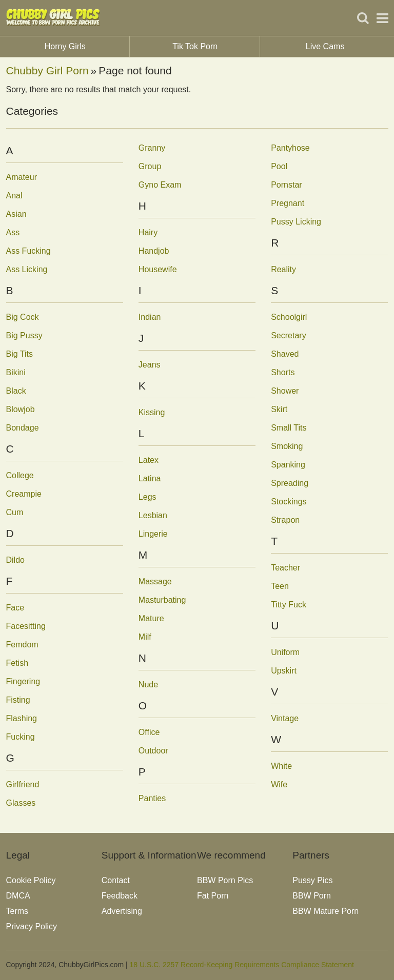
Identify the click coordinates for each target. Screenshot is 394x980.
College (20, 475)
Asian (16, 214)
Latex (149, 460)
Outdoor (153, 751)
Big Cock (23, 317)
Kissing (152, 412)
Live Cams (325, 46)
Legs (147, 497)
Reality (283, 269)
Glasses (21, 803)
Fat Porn (213, 896)
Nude (148, 685)
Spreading (290, 483)
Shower (285, 391)
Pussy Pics (312, 880)
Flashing (22, 718)
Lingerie (153, 534)
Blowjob (21, 409)
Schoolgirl (289, 317)
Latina (150, 478)
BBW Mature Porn (326, 911)
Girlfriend (23, 784)
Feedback (120, 896)
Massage (155, 581)
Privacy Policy (32, 926)
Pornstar (286, 185)
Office (149, 732)
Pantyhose (290, 148)
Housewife (158, 269)
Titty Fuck (289, 605)
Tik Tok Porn (216, 47)
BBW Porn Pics (225, 880)
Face (15, 608)
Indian (150, 317)
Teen (280, 586)
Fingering (23, 681)
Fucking (21, 737)
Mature (151, 618)
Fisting (18, 700)
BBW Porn (312, 896)
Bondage (23, 428)
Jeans (150, 365)
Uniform (285, 652)
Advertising (122, 911)
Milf (145, 637)
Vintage (285, 718)
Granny (152, 148)
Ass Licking (27, 269)
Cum (15, 512)
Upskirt (284, 671)
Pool (279, 166)
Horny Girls (87, 47)
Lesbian (153, 515)
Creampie (24, 494)
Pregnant (288, 203)
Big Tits (19, 354)
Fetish (17, 663)
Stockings (289, 502)
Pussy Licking (296, 222)
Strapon (285, 520)
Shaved (285, 354)
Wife (279, 784)
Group (150, 166)
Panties (152, 798)
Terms (17, 911)
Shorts (283, 372)
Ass (13, 232)
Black (16, 391)
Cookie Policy (31, 880)
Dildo (15, 560)
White (281, 766)
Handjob (154, 251)
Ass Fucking (28, 251)
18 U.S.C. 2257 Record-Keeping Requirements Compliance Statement (241, 965)
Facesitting (26, 626)
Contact (116, 880)
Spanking (288, 465)
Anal (14, 196)
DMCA (18, 896)
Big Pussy (24, 335)
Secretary (288, 335)
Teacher (285, 568)
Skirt (279, 409)
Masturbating (162, 600)
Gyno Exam (160, 185)
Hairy (148, 232)
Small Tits (289, 428)
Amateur (22, 177)
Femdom (22, 645)
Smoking (287, 446)
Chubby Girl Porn (47, 70)
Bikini (16, 372)
